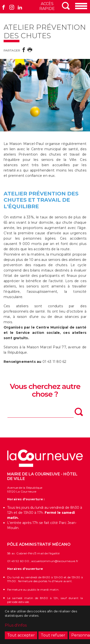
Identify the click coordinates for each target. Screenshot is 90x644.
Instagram (12, 7)
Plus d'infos (16, 626)
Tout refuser (53, 636)
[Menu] (82, 6)
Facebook (4, 7)
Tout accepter (21, 636)
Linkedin (20, 7)
